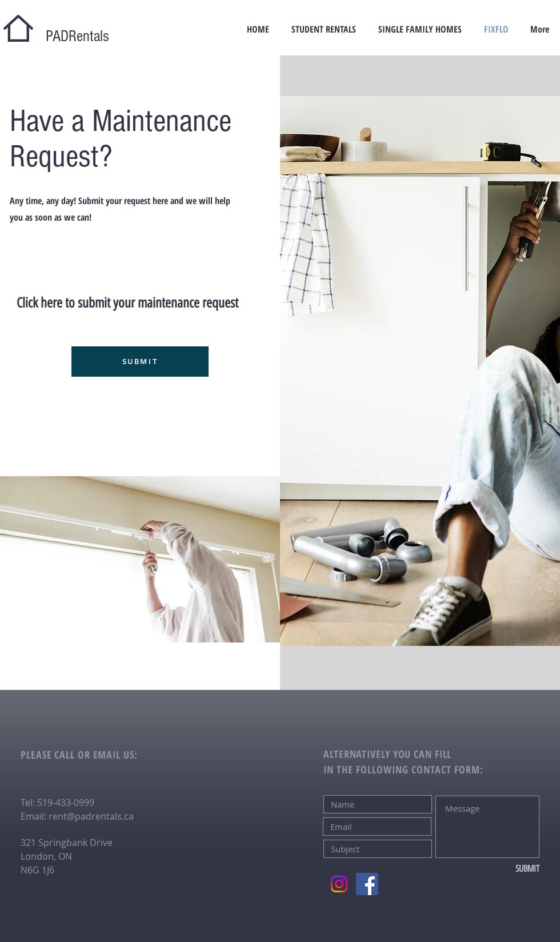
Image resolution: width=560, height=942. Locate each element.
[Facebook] (367, 884)
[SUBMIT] (140, 362)
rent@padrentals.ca (91, 816)
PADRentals (69, 36)
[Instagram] (339, 884)
